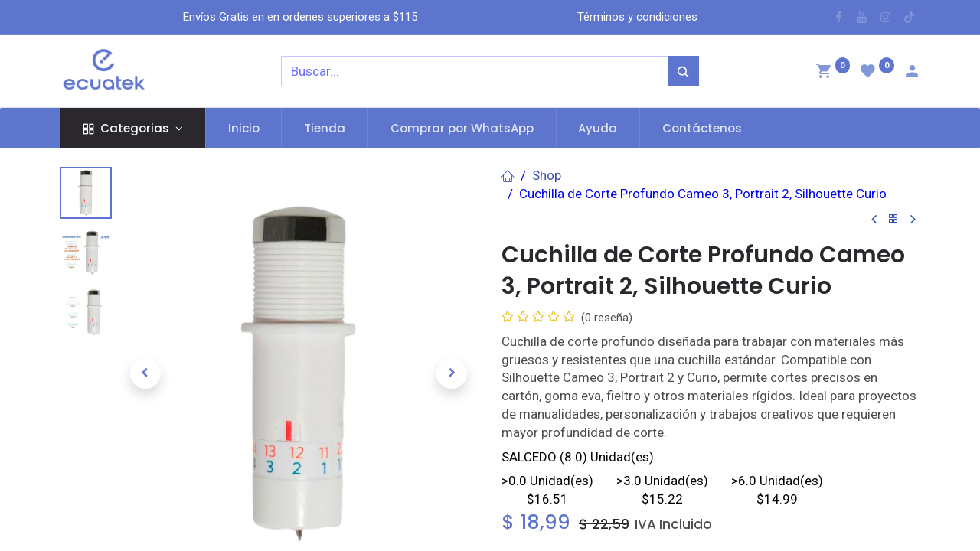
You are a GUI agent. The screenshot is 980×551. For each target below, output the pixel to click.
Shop (547, 175)
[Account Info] (912, 73)
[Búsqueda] (683, 71)
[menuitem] (244, 128)
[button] (145, 373)
